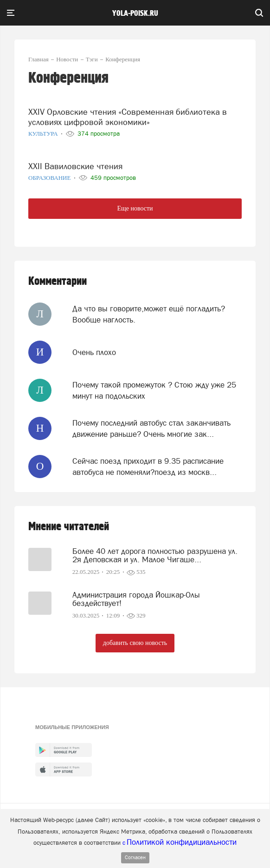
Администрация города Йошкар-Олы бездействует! (136, 599)
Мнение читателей (69, 527)
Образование (50, 178)
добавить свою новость (135, 643)
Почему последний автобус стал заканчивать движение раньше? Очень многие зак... (151, 428)
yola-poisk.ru (135, 13)
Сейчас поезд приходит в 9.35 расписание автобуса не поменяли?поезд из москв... (148, 467)
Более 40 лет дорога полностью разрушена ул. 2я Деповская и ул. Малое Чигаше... (155, 555)
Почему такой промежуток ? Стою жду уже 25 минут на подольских (154, 390)
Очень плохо (94, 352)
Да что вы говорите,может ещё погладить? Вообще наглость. (149, 314)
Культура (44, 134)
